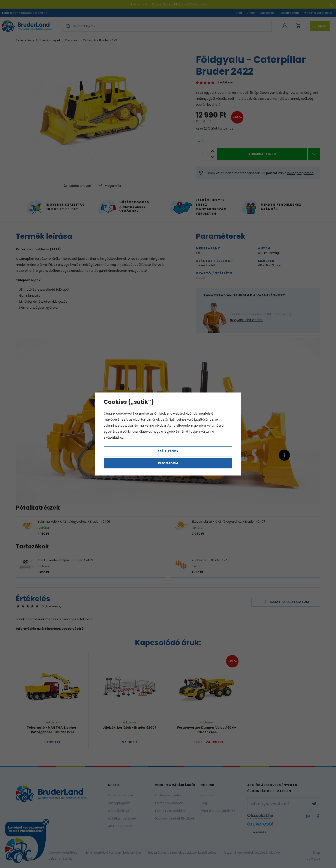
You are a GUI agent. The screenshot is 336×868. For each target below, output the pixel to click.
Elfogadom (168, 463)
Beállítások (168, 451)
